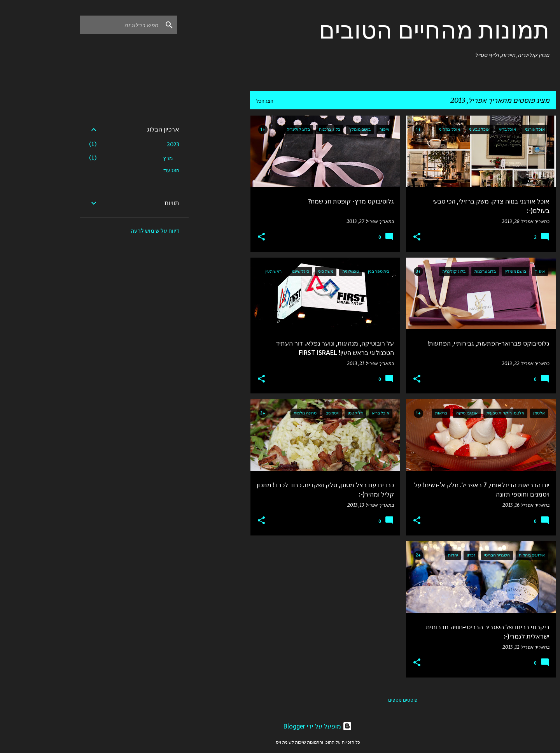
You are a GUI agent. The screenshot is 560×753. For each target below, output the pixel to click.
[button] (379, 237)
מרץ (130, 158)
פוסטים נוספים (365, 700)
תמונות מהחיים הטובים (396, 30)
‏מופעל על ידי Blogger (280, 726)
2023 (135, 144)
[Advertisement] (182, 232)
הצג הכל (227, 101)
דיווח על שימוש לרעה (117, 231)
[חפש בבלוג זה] (83, 25)
